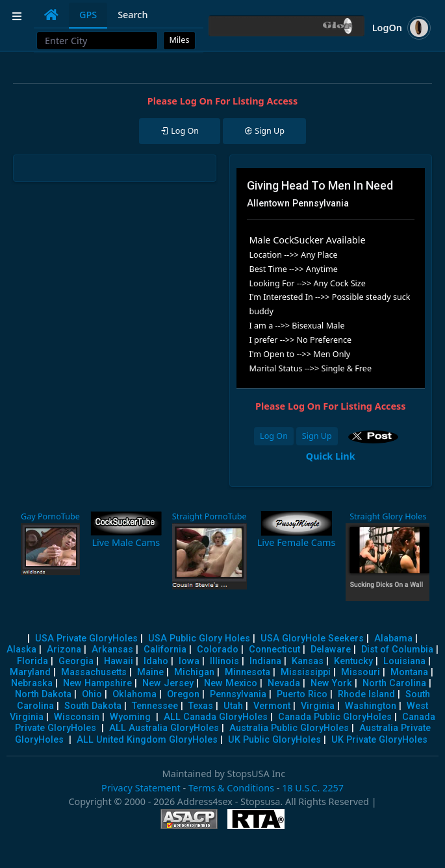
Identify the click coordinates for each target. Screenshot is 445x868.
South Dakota (93, 706)
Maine (150, 672)
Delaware (331, 650)
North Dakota (43, 694)
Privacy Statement (141, 788)
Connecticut (274, 650)
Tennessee (155, 706)
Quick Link (331, 456)
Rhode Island (366, 694)
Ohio (92, 694)
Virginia (318, 706)
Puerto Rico (302, 694)
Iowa (189, 661)
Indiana (265, 661)
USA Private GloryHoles (86, 639)
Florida (32, 661)
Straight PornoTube (210, 516)
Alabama (393, 639)
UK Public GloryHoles (274, 740)
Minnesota (248, 672)
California (165, 650)
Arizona (64, 650)
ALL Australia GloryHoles (164, 728)
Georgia (76, 661)
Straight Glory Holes (388, 516)
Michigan (194, 672)
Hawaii (119, 661)
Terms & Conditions (231, 788)
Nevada (284, 683)
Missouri (361, 672)
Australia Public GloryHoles (289, 728)
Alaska (21, 650)
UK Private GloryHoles (379, 740)
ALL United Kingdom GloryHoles (147, 740)
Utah (233, 706)
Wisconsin (77, 717)
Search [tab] (133, 15)
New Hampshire (97, 683)
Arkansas (112, 650)
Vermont (272, 706)
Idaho (156, 661)
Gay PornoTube (50, 516)
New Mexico (231, 683)
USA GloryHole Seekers (312, 639)
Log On (274, 436)
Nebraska (32, 683)
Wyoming (130, 717)
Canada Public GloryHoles (335, 717)
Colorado (218, 650)
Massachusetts (94, 672)
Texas (201, 706)
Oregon (183, 694)
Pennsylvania (238, 694)
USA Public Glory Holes (199, 639)
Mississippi (306, 672)
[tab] (51, 15)
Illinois (224, 661)
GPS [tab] (88, 15)
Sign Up (317, 436)
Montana (409, 672)
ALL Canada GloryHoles (216, 717)
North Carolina (394, 683)
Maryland (30, 672)
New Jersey (168, 683)
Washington (371, 706)
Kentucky (353, 661)
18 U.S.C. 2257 (313, 788)
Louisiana (404, 661)
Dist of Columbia (397, 650)
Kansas (308, 661)
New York (331, 683)
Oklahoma (134, 694)
